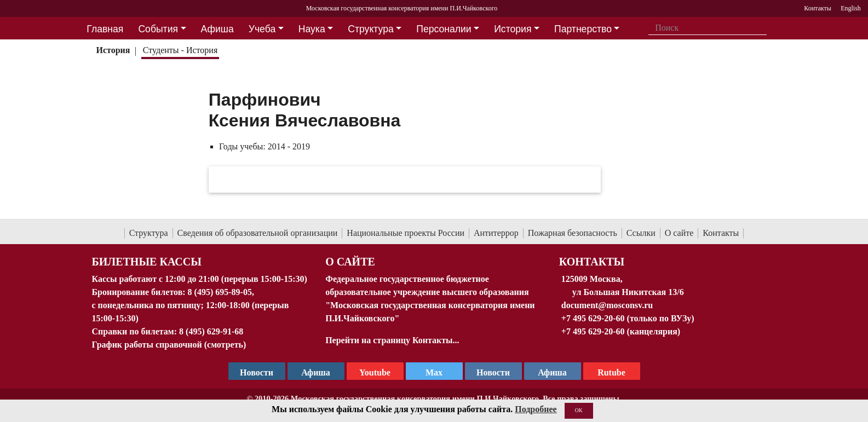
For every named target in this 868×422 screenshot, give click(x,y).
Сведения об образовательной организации (258, 233)
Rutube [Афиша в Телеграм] (611, 372)
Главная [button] (105, 29)
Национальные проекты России (406, 233)
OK (579, 410)
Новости (493, 372)
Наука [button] (312, 29)
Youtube (375, 372)
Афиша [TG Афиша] (316, 372)
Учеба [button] (262, 29)
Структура (149, 233)
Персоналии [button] (444, 29)
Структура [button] (370, 29)
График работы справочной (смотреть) (169, 345)
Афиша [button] (217, 29)
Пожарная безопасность (573, 233)
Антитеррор (496, 233)
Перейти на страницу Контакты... (392, 340)
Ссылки (641, 233)
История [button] (513, 29)
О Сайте (350, 262)
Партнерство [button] (583, 29)
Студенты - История (180, 50)
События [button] (158, 29)
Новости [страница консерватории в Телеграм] (257, 372)
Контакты (721, 233)
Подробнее (536, 409)
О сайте (679, 233)
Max (434, 372)
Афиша (552, 372)
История (113, 50)
